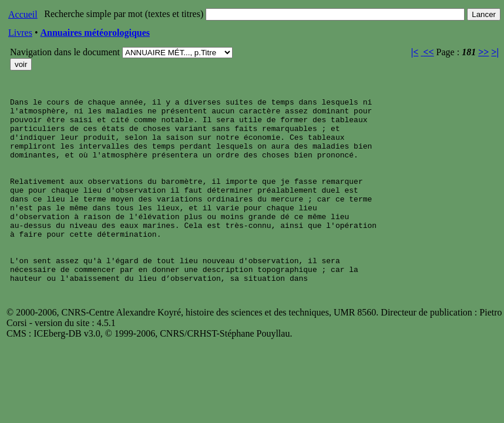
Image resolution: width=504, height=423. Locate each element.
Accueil (23, 14)
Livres (20, 33)
